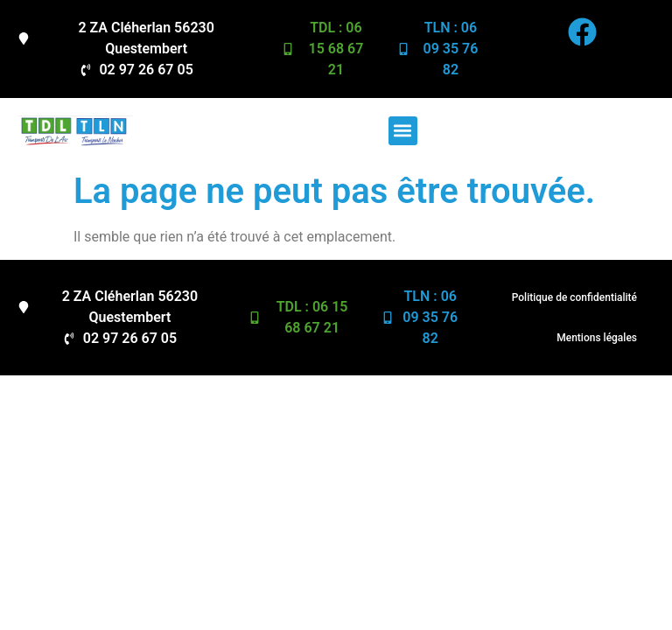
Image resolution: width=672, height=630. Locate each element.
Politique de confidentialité (574, 297)
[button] (403, 131)
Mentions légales (597, 338)
